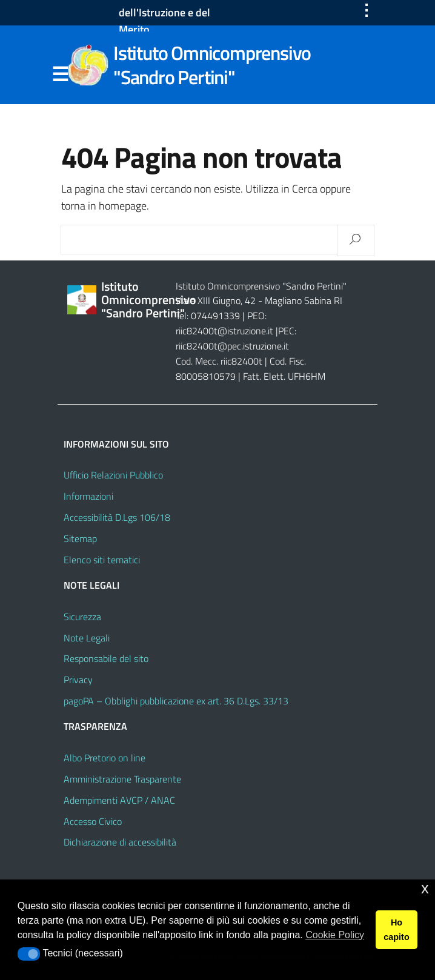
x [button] (425, 888)
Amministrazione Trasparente (122, 779)
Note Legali (87, 638)
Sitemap (80, 538)
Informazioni (88, 496)
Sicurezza (82, 617)
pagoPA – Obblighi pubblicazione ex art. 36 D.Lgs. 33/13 (176, 701)
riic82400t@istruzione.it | (227, 331)
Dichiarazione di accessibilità (120, 842)
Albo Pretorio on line (105, 758)
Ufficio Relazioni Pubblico (113, 475)
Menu (60, 74)
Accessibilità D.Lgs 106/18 (117, 517)
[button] (29, 954)
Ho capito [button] (396, 930)
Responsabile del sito (106, 658)
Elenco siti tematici (102, 560)
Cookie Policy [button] (335, 935)
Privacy (78, 680)
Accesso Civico (93, 821)
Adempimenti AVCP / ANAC (119, 800)
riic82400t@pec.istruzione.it (232, 346)
